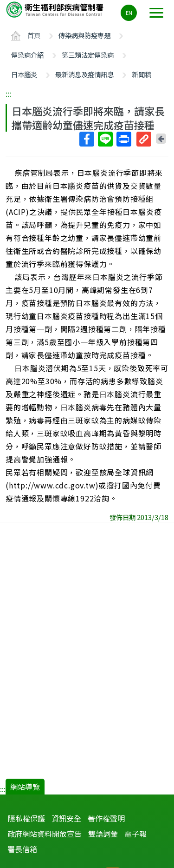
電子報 (135, 834)
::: (8, 93)
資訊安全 (66, 818)
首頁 (34, 35)
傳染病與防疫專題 (84, 35)
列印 (123, 139)
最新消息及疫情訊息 (84, 74)
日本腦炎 (24, 74)
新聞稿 (142, 74)
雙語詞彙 (103, 834)
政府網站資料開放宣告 (45, 834)
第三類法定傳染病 (88, 55)
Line (105, 139)
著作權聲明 (106, 818)
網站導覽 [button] (25, 787)
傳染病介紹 (27, 55)
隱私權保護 (26, 818)
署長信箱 (22, 849)
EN (129, 13)
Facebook (86, 139)
